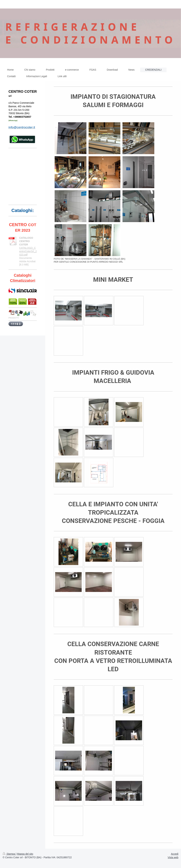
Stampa (9, 854)
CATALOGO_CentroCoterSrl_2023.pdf (28, 251)
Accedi (175, 854)
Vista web (173, 857)
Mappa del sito (25, 854)
